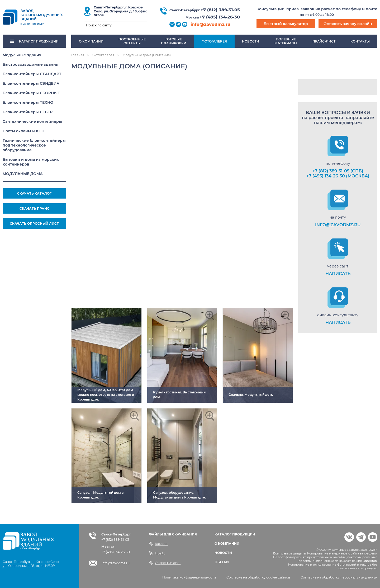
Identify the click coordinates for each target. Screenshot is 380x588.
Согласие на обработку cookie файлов (258, 577)
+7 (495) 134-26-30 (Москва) (338, 176)
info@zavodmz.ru (210, 24)
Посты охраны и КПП (23, 131)
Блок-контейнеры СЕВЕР (28, 112)
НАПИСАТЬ (338, 274)
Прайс (157, 553)
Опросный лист (165, 563)
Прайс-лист (324, 41)
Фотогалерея (214, 41)
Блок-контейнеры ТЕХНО (28, 102)
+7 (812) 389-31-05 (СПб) (338, 171)
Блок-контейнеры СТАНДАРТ (32, 74)
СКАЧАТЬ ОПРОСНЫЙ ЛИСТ (34, 224)
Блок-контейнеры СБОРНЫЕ (31, 93)
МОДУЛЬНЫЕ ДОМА (23, 174)
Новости (251, 41)
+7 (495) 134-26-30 (220, 17)
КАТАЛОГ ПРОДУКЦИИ (34, 41)
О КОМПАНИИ (227, 544)
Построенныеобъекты (132, 41)
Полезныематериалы (286, 41)
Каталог (158, 544)
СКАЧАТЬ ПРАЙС (34, 208)
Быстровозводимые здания (30, 64)
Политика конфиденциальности (189, 577)
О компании (91, 41)
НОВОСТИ (223, 553)
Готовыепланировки (174, 41)
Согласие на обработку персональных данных (339, 577)
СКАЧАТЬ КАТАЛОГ (34, 193)
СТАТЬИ (222, 562)
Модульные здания (22, 55)
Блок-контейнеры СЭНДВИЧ (31, 83)
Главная (78, 55)
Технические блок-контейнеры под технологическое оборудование (34, 145)
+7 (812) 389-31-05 (220, 10)
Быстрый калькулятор (286, 24)
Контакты (360, 41)
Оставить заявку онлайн (348, 24)
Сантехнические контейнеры (32, 121)
